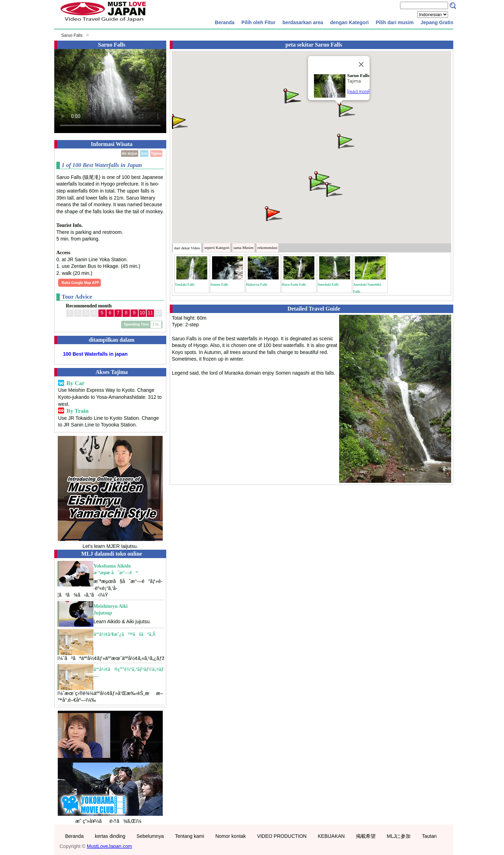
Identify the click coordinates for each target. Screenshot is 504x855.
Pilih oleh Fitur (258, 22)
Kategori (217, 248)
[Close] (361, 64)
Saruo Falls (72, 35)
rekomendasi (267, 248)
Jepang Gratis (437, 22)
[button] (346, 109)
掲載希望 (366, 836)
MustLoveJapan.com (109, 846)
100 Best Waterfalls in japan (95, 354)
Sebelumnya (150, 836)
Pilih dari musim (394, 22)
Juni (144, 154)
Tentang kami (190, 836)
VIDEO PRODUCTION (282, 836)
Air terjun (129, 154)
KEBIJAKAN (331, 836)
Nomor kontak (230, 836)
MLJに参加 (399, 836)
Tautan (429, 836)
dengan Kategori (349, 22)
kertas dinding (110, 836)
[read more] (358, 92)
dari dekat (187, 248)
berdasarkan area (303, 22)
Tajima (156, 154)
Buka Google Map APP (80, 283)
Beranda (225, 22)
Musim (244, 248)
